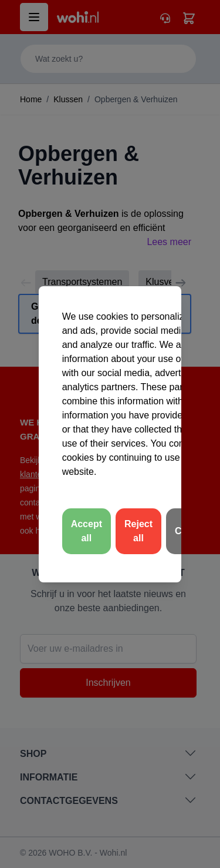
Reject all (138, 531)
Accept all (87, 531)
